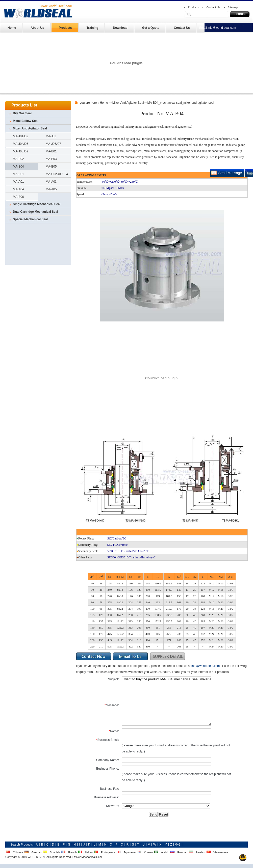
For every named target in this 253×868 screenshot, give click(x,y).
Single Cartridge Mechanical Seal (37, 204)
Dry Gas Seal (22, 113)
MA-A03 (51, 182)
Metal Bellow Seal (26, 121)
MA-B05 (51, 167)
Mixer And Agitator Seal (30, 128)
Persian (200, 852)
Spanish (55, 852)
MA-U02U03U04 (57, 174)
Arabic (165, 852)
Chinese (18, 852)
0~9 (178, 845)
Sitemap (233, 7)
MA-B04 (18, 167)
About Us (37, 28)
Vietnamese (221, 852)
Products (193, 7)
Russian (182, 852)
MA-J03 (51, 136)
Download (120, 28)
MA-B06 (18, 197)
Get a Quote (151, 28)
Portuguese (108, 852)
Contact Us (213, 7)
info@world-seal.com (222, 28)
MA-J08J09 (21, 151)
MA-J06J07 (53, 144)
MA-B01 (51, 151)
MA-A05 (51, 189)
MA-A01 (18, 182)
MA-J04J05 (21, 144)
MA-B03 (51, 159)
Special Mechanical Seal (30, 219)
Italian (89, 852)
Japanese (130, 852)
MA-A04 (18, 189)
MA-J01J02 (21, 136)
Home (12, 28)
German (36, 852)
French (72, 852)
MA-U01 (18, 174)
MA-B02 (18, 159)
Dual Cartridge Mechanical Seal (35, 212)
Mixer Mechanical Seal (88, 857)
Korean (148, 852)
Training (93, 28)
